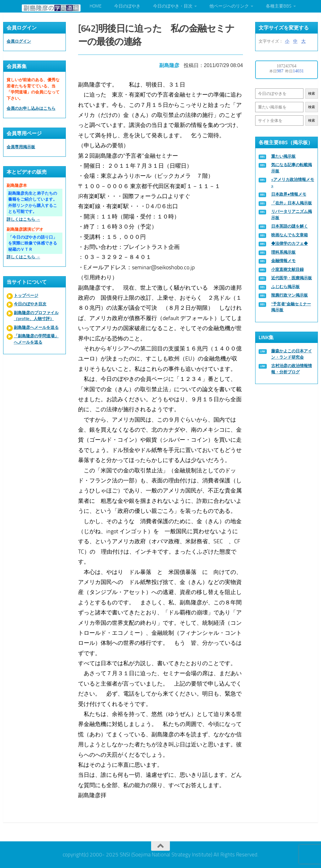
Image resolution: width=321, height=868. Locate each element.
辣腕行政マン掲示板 (289, 295)
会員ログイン (19, 41)
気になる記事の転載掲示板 (292, 168)
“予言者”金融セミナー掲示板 (291, 307)
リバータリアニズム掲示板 (292, 215)
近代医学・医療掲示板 (292, 278)
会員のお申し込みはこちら (31, 108)
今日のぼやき (127, 6)
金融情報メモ (283, 261)
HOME (96, 6)
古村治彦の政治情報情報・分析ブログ (292, 369)
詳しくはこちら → (23, 219)
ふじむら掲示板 (285, 287)
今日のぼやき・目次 (173, 6)
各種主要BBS (279, 6)
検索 (312, 94)
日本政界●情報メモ (289, 194)
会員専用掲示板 (21, 147)
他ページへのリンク (229, 6)
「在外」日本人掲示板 (292, 203)
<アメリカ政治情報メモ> (293, 183)
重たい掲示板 (283, 156)
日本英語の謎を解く (289, 226)
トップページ (26, 295)
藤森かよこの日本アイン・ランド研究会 (292, 354)
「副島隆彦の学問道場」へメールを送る (36, 339)
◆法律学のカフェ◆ (289, 243)
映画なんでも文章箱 (289, 235)
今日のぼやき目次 (30, 304)
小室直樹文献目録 (287, 269)
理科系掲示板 (283, 252)
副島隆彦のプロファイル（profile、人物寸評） (36, 316)
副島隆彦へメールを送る (36, 327)
